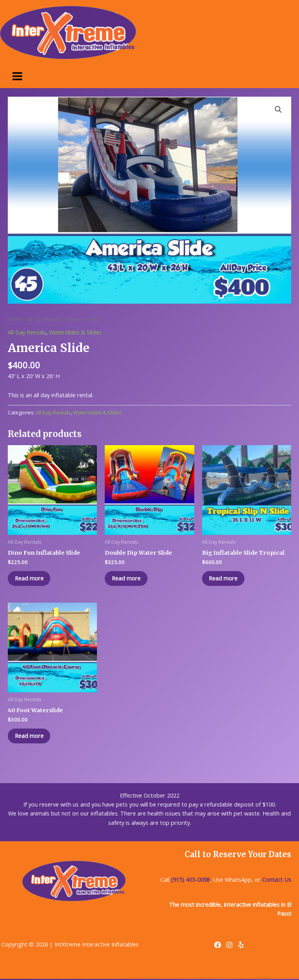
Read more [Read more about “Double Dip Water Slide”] (127, 578)
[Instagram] (229, 946)
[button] (278, 110)
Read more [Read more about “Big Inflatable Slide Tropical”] (224, 578)
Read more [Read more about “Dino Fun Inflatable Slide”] (30, 578)
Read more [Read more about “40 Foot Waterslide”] (30, 736)
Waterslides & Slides (75, 332)
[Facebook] (218, 946)
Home (15, 319)
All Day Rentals (44, 319)
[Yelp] (241, 946)
